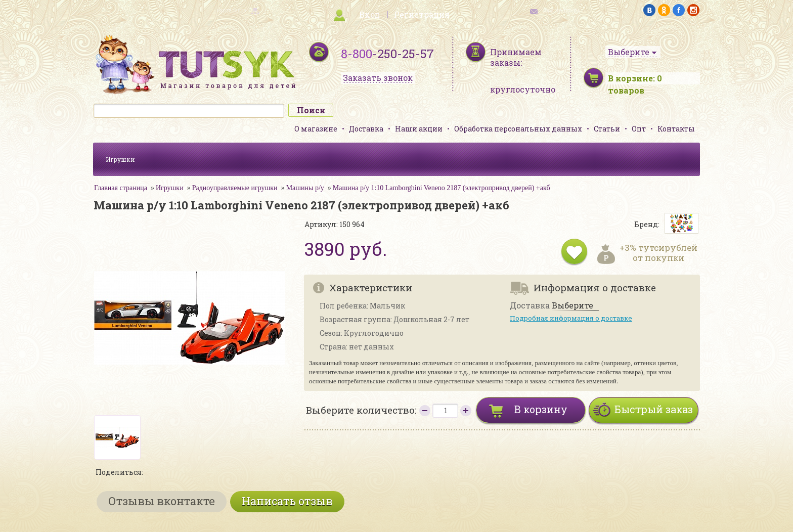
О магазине (316, 129)
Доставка (366, 129)
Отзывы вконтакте (162, 501)
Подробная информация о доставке (571, 318)
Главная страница (121, 188)
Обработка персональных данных (518, 129)
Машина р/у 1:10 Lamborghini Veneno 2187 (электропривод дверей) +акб (442, 188)
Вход (369, 14)
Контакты (676, 129)
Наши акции (419, 129)
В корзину (541, 409)
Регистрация (422, 14)
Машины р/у (305, 188)
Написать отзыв (287, 501)
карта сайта (232, 10)
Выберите (572, 306)
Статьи (607, 129)
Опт (639, 129)
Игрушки (120, 159)
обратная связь (561, 10)
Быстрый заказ (654, 409)
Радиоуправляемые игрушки (235, 188)
